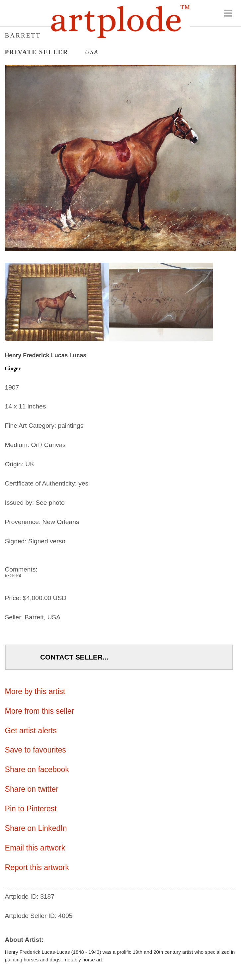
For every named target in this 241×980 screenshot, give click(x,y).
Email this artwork (35, 848)
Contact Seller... (74, 657)
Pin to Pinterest (31, 809)
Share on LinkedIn (36, 828)
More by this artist (35, 691)
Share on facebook (37, 769)
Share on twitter (32, 789)
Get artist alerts (31, 731)
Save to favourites (36, 750)
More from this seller (40, 711)
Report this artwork (37, 867)
